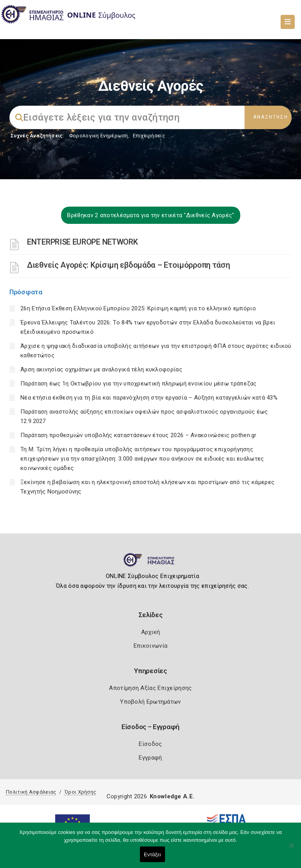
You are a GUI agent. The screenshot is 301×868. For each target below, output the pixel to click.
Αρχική (151, 632)
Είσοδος (150, 744)
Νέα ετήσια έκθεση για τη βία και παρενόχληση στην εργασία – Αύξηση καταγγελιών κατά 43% (149, 398)
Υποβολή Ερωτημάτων (150, 702)
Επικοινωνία (150, 646)
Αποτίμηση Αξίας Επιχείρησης (150, 688)
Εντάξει (152, 854)
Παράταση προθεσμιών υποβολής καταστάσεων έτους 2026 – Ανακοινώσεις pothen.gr (139, 435)
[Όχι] (291, 849)
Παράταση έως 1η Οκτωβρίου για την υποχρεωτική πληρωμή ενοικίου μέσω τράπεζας (139, 384)
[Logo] (151, 563)
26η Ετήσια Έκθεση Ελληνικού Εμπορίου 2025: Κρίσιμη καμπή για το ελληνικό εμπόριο (138, 308)
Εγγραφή (150, 758)
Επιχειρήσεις (149, 136)
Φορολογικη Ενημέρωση (99, 136)
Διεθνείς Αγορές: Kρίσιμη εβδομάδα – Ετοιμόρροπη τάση (128, 265)
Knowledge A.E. (172, 796)
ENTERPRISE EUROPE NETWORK (83, 242)
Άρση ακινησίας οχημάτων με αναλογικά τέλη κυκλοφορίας (101, 369)
